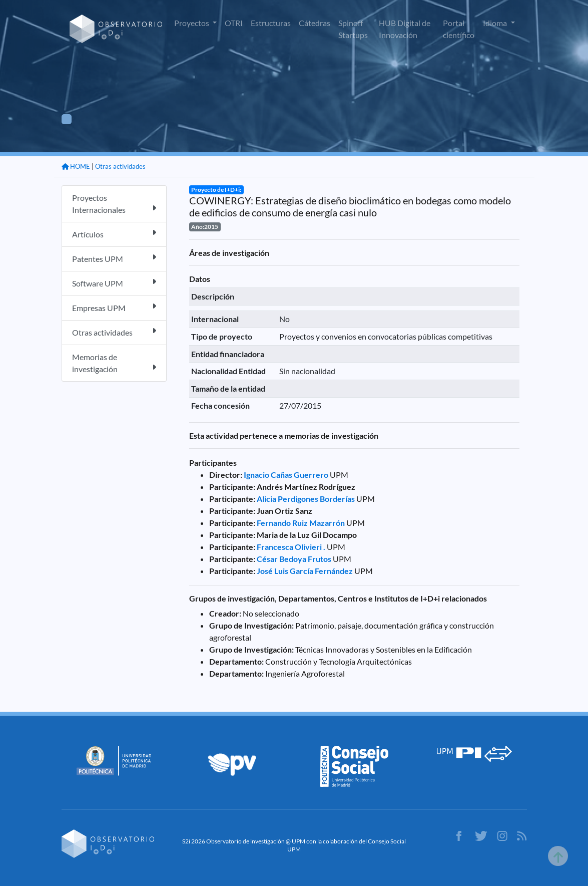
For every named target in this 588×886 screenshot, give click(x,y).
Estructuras (271, 23)
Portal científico (459, 29)
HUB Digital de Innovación (405, 29)
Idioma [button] (496, 23)
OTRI (234, 23)
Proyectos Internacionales (114, 204)
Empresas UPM (114, 307)
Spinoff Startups (353, 29)
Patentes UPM (114, 258)
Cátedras (315, 23)
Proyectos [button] (192, 23)
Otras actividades (120, 166)
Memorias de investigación (114, 363)
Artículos (114, 234)
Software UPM (114, 283)
